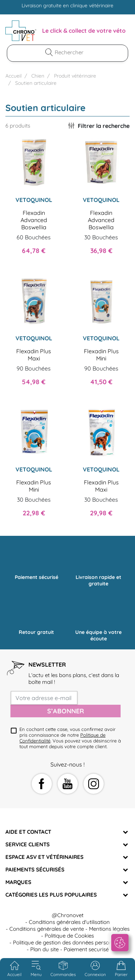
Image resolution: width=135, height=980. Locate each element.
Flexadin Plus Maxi (34, 355)
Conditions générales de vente (47, 929)
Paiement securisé (86, 949)
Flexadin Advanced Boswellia (34, 220)
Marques (18, 882)
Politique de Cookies (69, 936)
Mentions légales (109, 929)
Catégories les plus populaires (51, 895)
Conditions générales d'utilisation (69, 922)
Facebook (42, 784)
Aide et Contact (28, 832)
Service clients (28, 844)
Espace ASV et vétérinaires (44, 857)
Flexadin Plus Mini (101, 355)
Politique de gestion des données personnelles (69, 942)
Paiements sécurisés (35, 869)
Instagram (94, 784)
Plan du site (44, 949)
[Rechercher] (72, 52)
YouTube (68, 784)
